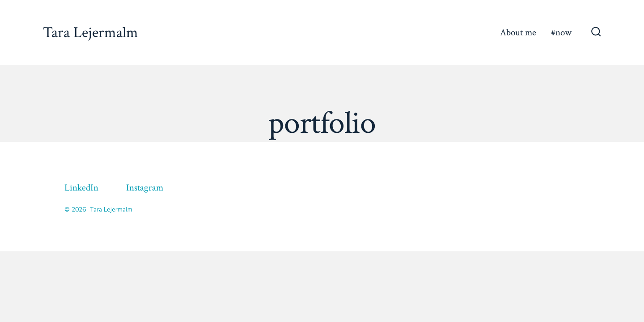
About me (518, 32)
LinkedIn (81, 188)
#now (561, 32)
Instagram (145, 188)
